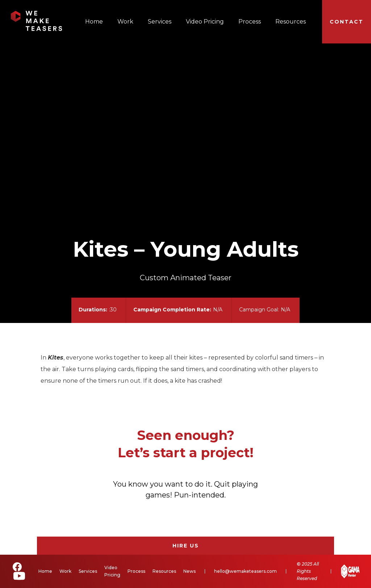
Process (250, 22)
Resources (291, 22)
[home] (37, 21)
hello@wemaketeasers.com (245, 571)
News (189, 571)
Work (125, 22)
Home (94, 22)
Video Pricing (205, 22)
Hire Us (186, 546)
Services (160, 22)
